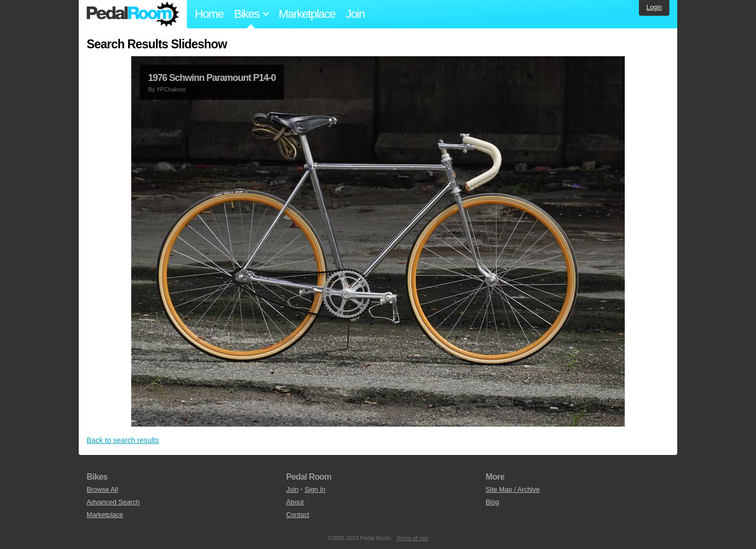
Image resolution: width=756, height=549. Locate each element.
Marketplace (307, 14)
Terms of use (412, 538)
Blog (492, 502)
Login (654, 7)
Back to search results (123, 440)
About (295, 502)
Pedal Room (133, 14)
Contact (298, 515)
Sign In (315, 489)
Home (209, 14)
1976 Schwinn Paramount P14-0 (212, 78)
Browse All (102, 489)
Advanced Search (113, 502)
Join (355, 14)
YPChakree (171, 89)
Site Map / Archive (513, 489)
